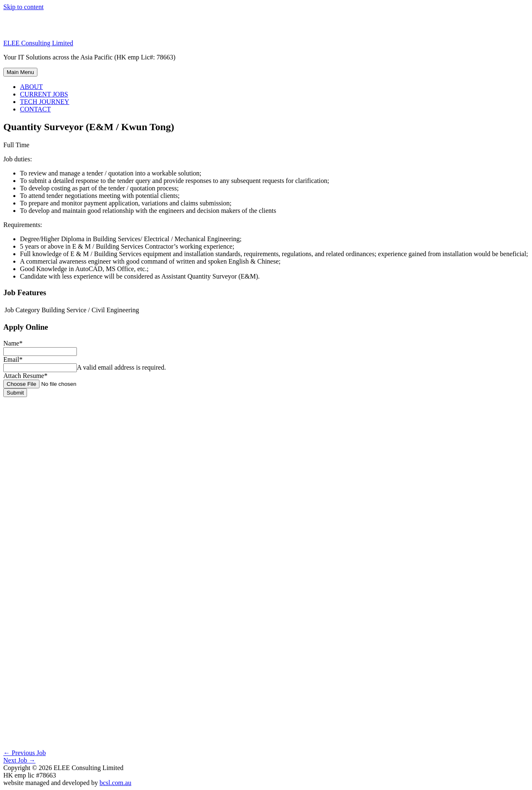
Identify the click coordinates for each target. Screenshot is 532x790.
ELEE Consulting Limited (38, 43)
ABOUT (31, 87)
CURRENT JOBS (44, 94)
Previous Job (25, 753)
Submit (15, 393)
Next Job (19, 760)
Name (13, 343)
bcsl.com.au (115, 783)
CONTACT (35, 109)
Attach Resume (25, 376)
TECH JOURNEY (45, 102)
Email (13, 359)
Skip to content (23, 7)
